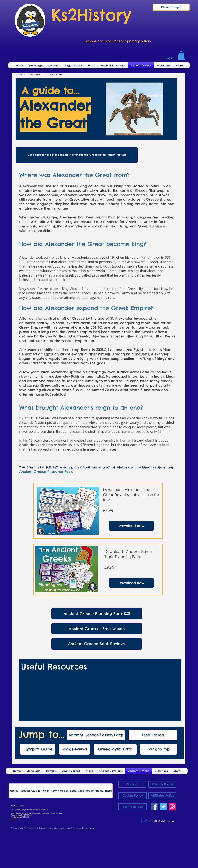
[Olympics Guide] (38, 749)
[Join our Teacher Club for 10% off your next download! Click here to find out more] (61, 791)
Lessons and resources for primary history (118, 41)
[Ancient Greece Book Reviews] (97, 644)
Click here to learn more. (84, 828)
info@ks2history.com (161, 821)
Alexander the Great (54, 74)
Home (19, 74)
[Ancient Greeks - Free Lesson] (97, 629)
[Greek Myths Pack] (115, 749)
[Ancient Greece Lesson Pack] (96, 735)
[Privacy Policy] (162, 784)
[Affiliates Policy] (162, 796)
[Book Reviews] (74, 749)
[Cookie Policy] (133, 796)
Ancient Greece (34, 74)
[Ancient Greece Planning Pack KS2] (97, 614)
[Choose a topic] (171, 7)
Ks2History (91, 15)
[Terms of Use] (133, 807)
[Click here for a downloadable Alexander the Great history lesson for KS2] (77, 155)
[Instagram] (172, 807)
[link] (181, 55)
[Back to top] (159, 749)
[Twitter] (163, 807)
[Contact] (132, 784)
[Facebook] (154, 807)
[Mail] (144, 821)
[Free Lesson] (153, 735)
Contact (14, 819)
